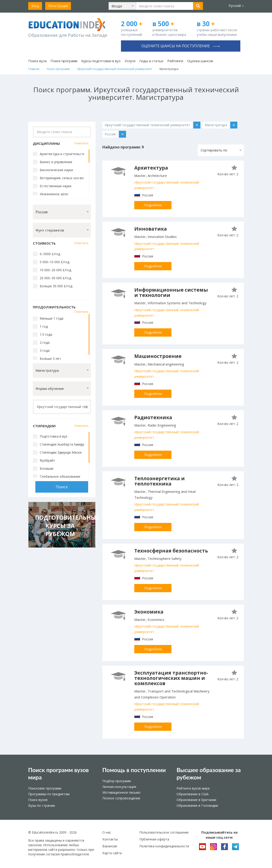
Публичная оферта (154, 839)
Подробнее (153, 205)
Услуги (130, 61)
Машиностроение (158, 356)
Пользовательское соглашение (164, 832)
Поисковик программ (45, 788)
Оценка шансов (200, 61)
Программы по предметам (49, 794)
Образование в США (193, 794)
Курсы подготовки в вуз (101, 61)
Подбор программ (117, 781)
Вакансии (110, 846)
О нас (107, 832)
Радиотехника (153, 417)
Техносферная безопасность (171, 551)
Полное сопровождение (121, 798)
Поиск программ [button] (64, 61)
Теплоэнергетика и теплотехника (160, 481)
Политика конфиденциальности (164, 846)
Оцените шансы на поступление (181, 46)
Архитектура (151, 168)
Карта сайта (112, 853)
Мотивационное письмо (121, 792)
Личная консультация (119, 787)
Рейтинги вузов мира (193, 788)
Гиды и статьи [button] (151, 61)
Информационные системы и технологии (171, 292)
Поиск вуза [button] (37, 61)
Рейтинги (175, 61)
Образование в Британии (196, 800)
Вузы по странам (42, 805)
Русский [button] (236, 6)
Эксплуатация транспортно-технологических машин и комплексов (171, 678)
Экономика (149, 612)
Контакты (110, 839)
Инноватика (151, 229)
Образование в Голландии (197, 805)
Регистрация (58, 6)
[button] (122, 6)
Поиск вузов (38, 800)
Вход (35, 6)
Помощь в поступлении (134, 770)
